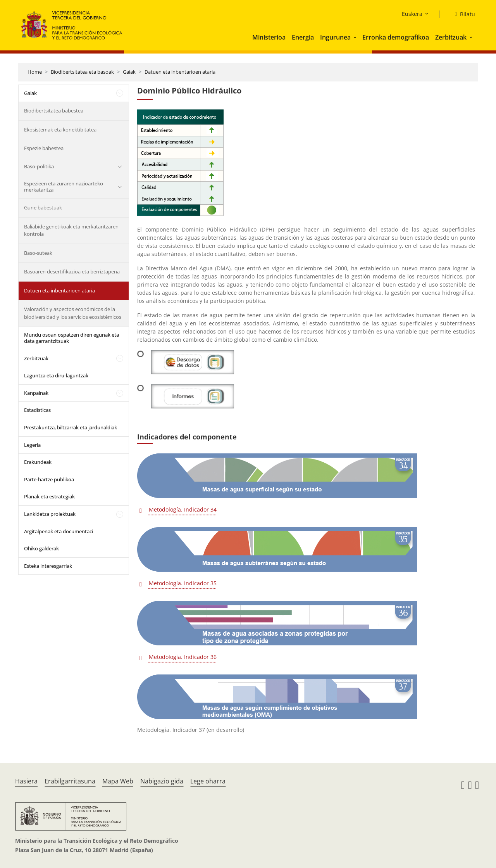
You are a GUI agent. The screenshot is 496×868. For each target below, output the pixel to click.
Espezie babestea (44, 148)
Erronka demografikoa (396, 37)
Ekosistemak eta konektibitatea (60, 130)
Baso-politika (39, 166)
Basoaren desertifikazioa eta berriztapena (72, 271)
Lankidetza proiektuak (50, 514)
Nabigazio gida (162, 781)
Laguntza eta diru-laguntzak (56, 375)
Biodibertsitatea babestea (54, 111)
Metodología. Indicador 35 (183, 583)
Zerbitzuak (451, 37)
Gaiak (129, 72)
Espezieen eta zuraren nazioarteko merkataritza (64, 187)
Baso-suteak (38, 253)
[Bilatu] (462, 14)
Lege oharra (208, 781)
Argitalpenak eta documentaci (59, 531)
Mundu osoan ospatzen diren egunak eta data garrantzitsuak (71, 338)
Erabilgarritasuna (70, 781)
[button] (356, 37)
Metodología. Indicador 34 (183, 509)
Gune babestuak (43, 207)
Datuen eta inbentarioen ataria (180, 72)
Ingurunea (335, 37)
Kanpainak (36, 393)
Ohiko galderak (41, 548)
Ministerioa (269, 37)
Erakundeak (38, 462)
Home (35, 72)
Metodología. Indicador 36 (183, 657)
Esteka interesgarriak (48, 566)
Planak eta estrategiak (49, 496)
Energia (303, 37)
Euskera (412, 14)
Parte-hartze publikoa (49, 479)
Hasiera (26, 781)
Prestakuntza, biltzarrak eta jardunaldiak (71, 427)
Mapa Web (118, 781)
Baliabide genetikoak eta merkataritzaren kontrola (71, 230)
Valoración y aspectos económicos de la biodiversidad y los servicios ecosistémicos (73, 313)
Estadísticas (37, 410)
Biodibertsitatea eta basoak (82, 72)
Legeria (32, 445)
